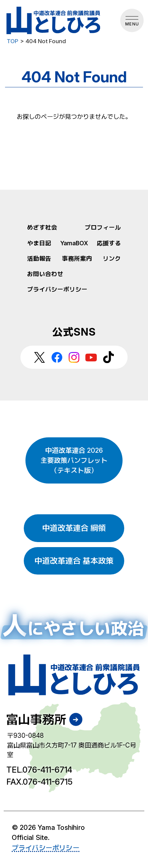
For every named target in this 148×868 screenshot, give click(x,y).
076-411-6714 (47, 770)
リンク (112, 258)
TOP (13, 41)
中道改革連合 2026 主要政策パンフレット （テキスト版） (74, 460)
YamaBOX (74, 243)
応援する (109, 243)
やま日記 (39, 243)
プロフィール (103, 227)
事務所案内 (77, 258)
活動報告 (39, 258)
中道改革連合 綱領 (74, 528)
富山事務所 (36, 719)
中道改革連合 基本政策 (74, 561)
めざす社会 (42, 227)
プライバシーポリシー (57, 289)
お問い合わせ (45, 274)
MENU (132, 24)
